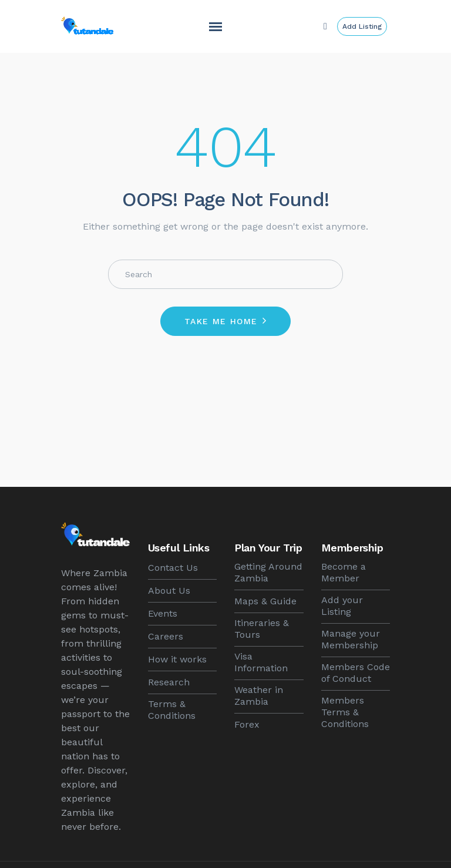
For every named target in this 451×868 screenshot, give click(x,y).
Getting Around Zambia (268, 572)
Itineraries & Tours (262, 629)
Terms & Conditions (172, 710)
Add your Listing (342, 606)
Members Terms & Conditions (345, 712)
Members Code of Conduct (356, 673)
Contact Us (173, 568)
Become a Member (344, 572)
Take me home (221, 321)
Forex (247, 724)
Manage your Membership (351, 639)
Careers (166, 636)
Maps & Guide (265, 601)
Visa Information (261, 662)
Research (169, 682)
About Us (169, 591)
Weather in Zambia (259, 696)
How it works (177, 659)
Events (163, 613)
